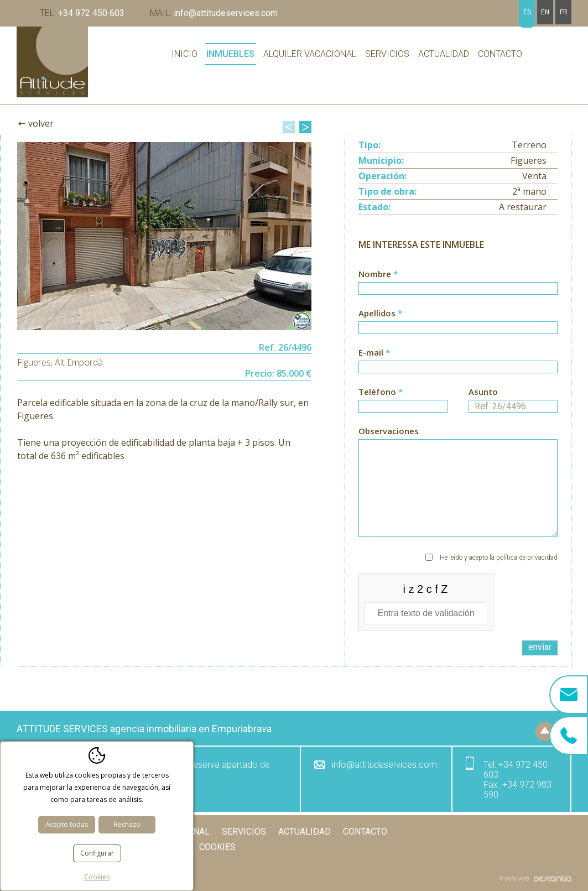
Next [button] (305, 127)
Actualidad (444, 54)
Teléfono (403, 399)
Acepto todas (67, 824)
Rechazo (127, 824)
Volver (41, 123)
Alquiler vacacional (310, 54)
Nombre (458, 282)
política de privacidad (527, 557)
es (527, 12)
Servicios (387, 54)
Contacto (500, 54)
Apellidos (458, 321)
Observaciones (458, 481)
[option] (164, 236)
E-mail (458, 360)
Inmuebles (230, 54)
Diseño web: (535, 879)
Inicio (184, 54)
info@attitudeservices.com (214, 13)
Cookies (217, 847)
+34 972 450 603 (82, 13)
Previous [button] (289, 127)
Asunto (513, 399)
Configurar (97, 853)
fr (564, 12)
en (545, 12)
